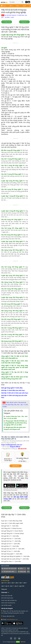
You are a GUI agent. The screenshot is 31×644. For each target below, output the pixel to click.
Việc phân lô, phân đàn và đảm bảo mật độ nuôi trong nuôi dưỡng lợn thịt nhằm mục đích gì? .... (15, 168)
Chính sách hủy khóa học (8, 603)
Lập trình (22, 586)
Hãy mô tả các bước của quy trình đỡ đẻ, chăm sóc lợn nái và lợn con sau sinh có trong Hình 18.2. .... (15, 214)
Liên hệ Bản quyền (6, 605)
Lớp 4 (9, 583)
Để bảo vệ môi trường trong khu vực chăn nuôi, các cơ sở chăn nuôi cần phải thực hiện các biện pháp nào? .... (15, 322)
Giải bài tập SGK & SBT (9, 568)
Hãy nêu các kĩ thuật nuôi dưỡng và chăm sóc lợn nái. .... (15, 198)
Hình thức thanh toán (7, 598)
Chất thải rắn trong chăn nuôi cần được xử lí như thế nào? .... (15, 336)
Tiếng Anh (4, 589)
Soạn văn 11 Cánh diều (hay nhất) (12, 521)
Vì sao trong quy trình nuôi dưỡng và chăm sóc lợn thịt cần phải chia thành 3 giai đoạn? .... (15, 161)
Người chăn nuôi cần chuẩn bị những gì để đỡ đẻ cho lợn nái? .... (15, 191)
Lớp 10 (10, 6)
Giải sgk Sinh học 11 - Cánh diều (11, 541)
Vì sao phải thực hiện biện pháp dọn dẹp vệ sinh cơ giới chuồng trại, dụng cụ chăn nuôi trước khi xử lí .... (15, 292)
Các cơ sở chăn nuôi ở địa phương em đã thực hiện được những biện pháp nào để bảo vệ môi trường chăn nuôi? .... (15, 344)
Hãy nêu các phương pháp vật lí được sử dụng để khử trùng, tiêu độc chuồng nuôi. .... (15, 306)
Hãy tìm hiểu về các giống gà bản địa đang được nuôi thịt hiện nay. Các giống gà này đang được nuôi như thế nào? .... (15, 253)
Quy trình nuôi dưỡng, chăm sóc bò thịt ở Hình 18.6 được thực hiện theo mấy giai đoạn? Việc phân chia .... (15, 270)
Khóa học (22, 572)
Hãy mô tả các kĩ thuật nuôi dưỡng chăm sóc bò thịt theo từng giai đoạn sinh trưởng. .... (15, 277)
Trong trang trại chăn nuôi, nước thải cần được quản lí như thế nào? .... (15, 330)
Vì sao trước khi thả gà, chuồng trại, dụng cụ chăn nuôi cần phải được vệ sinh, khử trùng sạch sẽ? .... (15, 222)
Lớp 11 (17, 6)
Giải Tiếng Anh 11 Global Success (11, 528)
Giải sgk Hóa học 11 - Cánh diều (11, 539)
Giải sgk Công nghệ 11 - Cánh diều (12, 554)
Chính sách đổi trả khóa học (9, 600)
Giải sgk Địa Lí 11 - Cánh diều (10, 546)
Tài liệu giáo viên (8, 572)
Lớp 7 (21, 583)
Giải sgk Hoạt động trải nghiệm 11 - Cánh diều (15, 556)
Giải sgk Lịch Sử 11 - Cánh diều (11, 544)
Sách (20, 568)
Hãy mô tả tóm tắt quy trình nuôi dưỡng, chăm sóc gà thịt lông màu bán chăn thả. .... (15, 237)
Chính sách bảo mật (7, 596)
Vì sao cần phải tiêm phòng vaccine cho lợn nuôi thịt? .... (15, 176)
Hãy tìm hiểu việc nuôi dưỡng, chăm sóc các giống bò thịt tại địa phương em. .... (15, 284)
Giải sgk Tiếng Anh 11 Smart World (12, 531)
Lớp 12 (24, 6)
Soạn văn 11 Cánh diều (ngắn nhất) (12, 523)
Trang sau (24, 22)
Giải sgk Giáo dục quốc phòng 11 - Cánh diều (15, 559)
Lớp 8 (25, 583)
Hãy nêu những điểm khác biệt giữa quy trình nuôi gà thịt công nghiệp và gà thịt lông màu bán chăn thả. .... (15, 244)
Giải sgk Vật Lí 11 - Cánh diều (10, 536)
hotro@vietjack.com (12, 619)
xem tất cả (16, 466)
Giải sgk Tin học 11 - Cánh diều (11, 551)
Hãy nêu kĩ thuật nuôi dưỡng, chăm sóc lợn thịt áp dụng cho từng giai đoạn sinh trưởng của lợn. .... (15, 184)
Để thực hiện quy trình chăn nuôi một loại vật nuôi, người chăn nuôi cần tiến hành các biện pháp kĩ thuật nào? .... (15, 153)
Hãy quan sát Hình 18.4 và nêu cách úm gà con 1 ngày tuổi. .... (15, 230)
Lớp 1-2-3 (4, 583)
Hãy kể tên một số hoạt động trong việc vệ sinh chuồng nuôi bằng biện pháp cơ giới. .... (15, 299)
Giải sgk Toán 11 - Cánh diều (10, 526)
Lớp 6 (17, 583)
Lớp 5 (13, 583)
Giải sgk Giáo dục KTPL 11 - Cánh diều (13, 549)
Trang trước (7, 22)
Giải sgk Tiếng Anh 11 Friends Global (12, 533)
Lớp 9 (3, 586)
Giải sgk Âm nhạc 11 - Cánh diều (11, 561)
